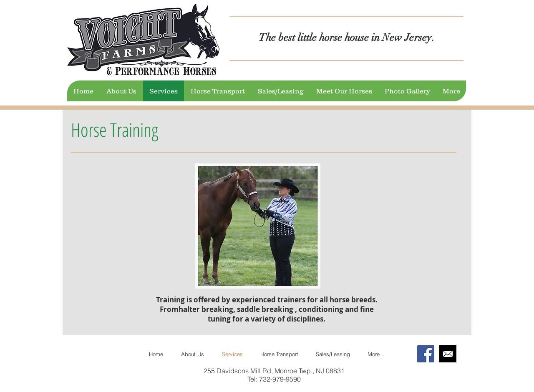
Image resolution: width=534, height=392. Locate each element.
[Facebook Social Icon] (426, 354)
